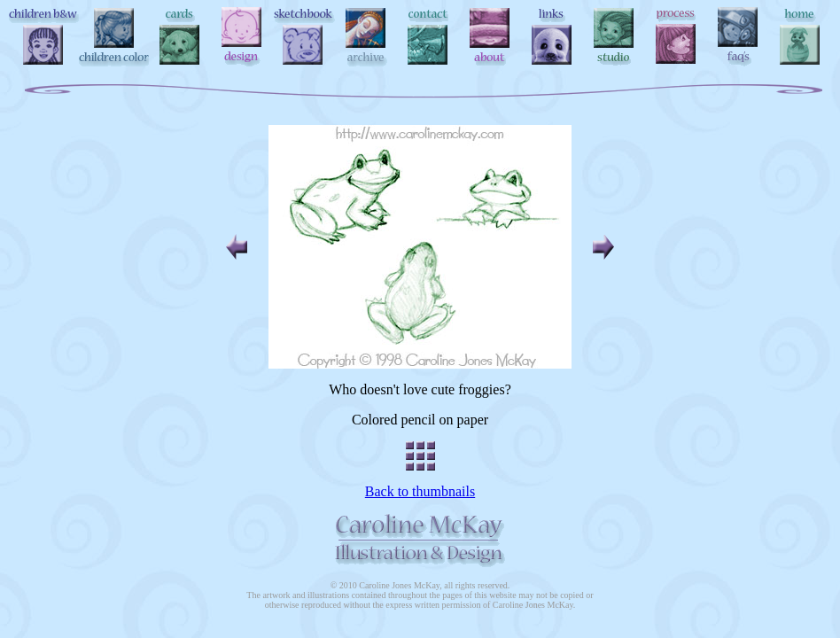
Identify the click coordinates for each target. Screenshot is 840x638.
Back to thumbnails (420, 491)
